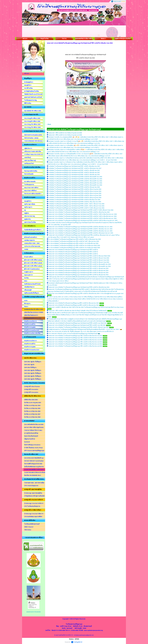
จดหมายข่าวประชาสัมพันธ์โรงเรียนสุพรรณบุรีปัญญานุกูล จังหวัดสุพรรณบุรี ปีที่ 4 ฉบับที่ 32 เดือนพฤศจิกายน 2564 (80, 266)
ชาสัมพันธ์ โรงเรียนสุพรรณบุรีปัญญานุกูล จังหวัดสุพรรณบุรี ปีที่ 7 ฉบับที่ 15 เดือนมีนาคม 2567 (74, 175)
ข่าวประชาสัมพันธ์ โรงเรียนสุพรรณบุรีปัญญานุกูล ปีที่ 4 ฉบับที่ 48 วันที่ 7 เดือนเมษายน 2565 (74, 241)
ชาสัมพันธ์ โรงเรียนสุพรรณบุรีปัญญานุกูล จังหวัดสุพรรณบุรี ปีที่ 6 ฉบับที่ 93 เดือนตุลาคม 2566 (74, 187)
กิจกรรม (64, 39)
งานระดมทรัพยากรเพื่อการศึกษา (84, 39)
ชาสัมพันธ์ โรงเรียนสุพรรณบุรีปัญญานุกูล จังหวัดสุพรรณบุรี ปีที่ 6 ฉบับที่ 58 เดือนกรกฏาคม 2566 (75, 191)
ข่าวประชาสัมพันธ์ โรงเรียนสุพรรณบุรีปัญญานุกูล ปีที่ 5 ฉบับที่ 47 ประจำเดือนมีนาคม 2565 (74, 243)
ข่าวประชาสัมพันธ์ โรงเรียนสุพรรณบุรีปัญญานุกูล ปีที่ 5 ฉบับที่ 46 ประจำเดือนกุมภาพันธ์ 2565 (74, 245)
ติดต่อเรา (103, 39)
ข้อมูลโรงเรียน (45, 39)
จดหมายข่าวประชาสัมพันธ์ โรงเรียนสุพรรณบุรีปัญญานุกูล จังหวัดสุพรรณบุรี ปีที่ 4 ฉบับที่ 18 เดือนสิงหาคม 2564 (79, 287)
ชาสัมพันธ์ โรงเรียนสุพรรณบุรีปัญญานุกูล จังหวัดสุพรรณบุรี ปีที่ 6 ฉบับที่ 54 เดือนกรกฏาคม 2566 (75, 198)
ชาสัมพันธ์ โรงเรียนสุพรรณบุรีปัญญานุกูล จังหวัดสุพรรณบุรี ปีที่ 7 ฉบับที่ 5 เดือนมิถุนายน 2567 (74, 166)
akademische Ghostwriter (34, 612)
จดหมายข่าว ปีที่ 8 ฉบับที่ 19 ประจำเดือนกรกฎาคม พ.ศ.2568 (65, 135)
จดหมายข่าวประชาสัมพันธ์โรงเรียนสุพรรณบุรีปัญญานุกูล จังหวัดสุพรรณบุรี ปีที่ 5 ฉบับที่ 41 (73, 254)
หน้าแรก (25, 39)
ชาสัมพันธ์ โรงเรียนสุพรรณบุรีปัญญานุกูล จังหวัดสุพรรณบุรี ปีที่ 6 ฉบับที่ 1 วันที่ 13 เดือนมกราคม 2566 (77, 206)
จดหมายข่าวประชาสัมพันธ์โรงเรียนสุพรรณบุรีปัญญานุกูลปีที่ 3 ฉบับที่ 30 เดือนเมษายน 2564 (74, 303)
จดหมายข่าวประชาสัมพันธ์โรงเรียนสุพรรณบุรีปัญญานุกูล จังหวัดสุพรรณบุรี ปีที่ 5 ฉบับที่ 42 (73, 250)
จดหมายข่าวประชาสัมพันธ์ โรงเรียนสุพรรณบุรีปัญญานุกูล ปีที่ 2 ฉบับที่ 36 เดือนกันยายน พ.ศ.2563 (76, 336)
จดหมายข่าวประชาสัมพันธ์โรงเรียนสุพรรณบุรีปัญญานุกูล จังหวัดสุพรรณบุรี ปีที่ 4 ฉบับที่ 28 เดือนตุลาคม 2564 (79, 275)
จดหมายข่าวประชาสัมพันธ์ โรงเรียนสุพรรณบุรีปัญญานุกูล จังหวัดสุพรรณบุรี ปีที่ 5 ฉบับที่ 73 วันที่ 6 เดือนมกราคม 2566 (81, 210)
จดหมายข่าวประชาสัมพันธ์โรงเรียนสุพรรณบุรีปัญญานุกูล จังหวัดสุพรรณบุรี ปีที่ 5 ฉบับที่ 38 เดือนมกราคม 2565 (79, 262)
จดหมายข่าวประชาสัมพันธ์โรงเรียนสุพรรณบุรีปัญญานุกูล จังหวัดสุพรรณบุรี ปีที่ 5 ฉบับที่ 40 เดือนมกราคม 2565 (79, 258)
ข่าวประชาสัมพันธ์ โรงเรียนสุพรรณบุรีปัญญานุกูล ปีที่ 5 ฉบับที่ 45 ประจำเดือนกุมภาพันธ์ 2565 (74, 248)
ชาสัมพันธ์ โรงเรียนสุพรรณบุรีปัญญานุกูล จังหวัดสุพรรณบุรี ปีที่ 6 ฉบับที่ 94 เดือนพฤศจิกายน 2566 (75, 185)
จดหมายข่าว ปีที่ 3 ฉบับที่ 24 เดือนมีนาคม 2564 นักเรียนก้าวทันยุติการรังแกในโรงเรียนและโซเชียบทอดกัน (78, 311)
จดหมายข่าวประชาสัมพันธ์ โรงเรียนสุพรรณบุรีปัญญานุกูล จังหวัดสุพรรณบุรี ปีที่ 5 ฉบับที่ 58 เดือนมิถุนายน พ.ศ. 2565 (81, 227)
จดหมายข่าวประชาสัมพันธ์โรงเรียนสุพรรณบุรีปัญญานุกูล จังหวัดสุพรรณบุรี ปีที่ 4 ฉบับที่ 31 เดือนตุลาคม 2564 (79, 268)
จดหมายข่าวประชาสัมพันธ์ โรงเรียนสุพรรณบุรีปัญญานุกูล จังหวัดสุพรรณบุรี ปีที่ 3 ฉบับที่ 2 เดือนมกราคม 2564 (79, 327)
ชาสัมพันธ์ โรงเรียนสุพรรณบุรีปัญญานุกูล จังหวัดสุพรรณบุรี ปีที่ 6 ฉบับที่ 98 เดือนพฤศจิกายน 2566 (75, 179)
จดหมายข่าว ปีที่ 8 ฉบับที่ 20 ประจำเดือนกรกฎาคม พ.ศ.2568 (65, 133)
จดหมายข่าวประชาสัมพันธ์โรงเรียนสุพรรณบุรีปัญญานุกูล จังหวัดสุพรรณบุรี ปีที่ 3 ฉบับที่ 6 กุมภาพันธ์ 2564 (78, 323)
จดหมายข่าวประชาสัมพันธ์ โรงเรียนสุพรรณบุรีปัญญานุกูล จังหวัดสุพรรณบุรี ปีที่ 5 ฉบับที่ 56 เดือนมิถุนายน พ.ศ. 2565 (81, 231)
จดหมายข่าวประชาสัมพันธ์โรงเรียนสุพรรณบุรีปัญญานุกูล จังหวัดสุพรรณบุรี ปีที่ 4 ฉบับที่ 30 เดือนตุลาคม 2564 (79, 271)
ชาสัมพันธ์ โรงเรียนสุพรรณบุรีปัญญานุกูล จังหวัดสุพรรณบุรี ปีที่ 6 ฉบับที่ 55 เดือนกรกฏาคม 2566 (75, 195)
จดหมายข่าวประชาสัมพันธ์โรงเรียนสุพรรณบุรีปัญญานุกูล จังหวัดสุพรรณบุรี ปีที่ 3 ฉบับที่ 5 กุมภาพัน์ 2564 (77, 325)
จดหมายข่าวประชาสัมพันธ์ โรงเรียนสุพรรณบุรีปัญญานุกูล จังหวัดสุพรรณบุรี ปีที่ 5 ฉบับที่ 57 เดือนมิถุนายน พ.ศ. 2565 (81, 229)
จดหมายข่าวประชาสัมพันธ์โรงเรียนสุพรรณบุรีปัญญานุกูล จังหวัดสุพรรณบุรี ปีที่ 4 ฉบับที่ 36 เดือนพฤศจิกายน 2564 (80, 264)
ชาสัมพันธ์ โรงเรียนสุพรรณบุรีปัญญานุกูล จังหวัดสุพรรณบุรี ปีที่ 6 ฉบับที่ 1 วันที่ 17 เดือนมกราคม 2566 (77, 204)
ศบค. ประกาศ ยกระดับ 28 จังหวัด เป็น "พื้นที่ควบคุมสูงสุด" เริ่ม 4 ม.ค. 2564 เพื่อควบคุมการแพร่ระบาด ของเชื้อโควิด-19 (81, 331)
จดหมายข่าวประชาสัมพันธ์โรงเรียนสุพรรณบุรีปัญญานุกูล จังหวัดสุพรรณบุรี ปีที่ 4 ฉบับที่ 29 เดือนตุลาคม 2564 (79, 273)
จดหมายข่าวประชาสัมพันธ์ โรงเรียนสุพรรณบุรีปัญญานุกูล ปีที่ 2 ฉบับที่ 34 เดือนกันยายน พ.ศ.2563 (76, 340)
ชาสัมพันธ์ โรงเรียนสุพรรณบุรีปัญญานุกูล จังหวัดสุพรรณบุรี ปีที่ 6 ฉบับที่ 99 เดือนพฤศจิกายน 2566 (75, 177)
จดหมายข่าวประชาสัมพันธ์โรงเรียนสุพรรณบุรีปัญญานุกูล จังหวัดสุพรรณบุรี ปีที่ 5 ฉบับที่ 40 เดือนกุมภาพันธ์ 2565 (79, 256)
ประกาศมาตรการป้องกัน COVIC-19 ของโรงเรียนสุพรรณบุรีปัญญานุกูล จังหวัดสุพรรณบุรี (73, 334)
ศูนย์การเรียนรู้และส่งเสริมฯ (123, 39)
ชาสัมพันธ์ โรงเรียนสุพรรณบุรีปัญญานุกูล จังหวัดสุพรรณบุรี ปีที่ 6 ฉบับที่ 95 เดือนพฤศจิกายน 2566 (75, 183)
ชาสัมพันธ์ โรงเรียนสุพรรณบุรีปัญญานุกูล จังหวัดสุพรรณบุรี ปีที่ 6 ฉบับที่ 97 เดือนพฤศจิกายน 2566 (75, 181)
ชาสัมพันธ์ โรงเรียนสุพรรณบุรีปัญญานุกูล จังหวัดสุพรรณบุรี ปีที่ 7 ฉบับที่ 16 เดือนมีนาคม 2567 (74, 172)
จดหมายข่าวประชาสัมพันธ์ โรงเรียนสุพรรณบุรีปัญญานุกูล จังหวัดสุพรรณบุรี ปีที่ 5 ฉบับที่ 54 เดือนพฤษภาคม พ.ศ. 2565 (81, 233)
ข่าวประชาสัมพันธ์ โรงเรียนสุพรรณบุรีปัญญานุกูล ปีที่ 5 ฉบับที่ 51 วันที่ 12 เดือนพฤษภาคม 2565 (75, 239)
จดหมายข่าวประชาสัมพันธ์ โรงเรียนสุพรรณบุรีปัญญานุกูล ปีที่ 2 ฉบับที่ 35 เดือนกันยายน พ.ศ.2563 (76, 338)
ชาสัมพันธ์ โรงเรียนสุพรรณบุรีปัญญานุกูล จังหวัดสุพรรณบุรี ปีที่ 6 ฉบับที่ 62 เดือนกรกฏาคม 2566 (75, 189)
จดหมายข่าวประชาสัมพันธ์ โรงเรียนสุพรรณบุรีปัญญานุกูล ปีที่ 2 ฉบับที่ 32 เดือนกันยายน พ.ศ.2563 (76, 344)
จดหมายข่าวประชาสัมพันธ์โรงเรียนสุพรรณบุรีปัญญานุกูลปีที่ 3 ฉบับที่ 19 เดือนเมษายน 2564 (74, 305)
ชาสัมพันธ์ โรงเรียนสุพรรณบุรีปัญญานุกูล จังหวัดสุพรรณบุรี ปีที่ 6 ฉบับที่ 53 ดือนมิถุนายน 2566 (74, 200)
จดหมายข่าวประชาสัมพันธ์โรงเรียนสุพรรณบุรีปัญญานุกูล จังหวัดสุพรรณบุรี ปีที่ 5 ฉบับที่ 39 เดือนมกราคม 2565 (79, 260)
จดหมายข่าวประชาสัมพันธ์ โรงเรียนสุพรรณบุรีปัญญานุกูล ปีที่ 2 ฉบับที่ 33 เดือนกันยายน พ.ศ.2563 (76, 342)
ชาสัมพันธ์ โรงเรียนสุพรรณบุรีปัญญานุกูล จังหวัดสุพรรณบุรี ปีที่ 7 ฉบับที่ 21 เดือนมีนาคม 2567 (74, 170)
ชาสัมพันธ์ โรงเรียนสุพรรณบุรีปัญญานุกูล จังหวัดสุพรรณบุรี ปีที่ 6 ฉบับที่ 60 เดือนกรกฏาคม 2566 (75, 193)
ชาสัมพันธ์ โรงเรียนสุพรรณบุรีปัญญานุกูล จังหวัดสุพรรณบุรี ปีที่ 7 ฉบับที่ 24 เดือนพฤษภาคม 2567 (75, 168)
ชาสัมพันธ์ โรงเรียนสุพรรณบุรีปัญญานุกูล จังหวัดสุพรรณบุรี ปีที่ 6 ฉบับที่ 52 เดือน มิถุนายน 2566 (75, 202)
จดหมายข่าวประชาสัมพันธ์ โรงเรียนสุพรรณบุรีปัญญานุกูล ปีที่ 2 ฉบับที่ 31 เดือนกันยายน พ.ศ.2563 (76, 346)
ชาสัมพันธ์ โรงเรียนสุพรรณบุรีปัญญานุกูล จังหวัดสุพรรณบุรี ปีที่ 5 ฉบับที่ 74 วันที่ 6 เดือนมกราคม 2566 (77, 208)
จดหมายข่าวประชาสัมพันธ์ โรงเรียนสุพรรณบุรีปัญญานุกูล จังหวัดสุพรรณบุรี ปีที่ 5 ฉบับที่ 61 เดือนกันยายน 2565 (79, 212)
